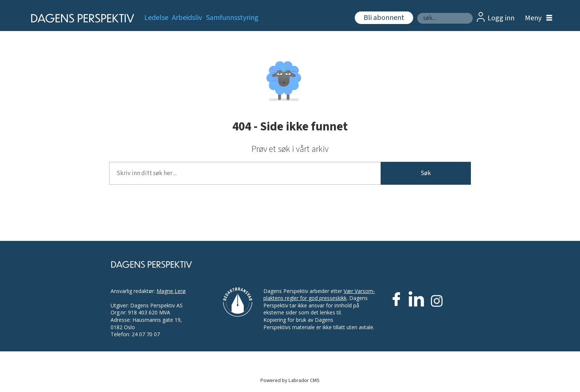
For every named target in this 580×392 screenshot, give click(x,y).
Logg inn (501, 18)
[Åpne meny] (537, 18)
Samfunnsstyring (232, 18)
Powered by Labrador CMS (290, 380)
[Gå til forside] (80, 18)
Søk (417, 13)
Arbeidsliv (187, 18)
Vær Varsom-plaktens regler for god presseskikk (319, 295)
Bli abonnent (384, 18)
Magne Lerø (171, 291)
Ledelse (156, 18)
